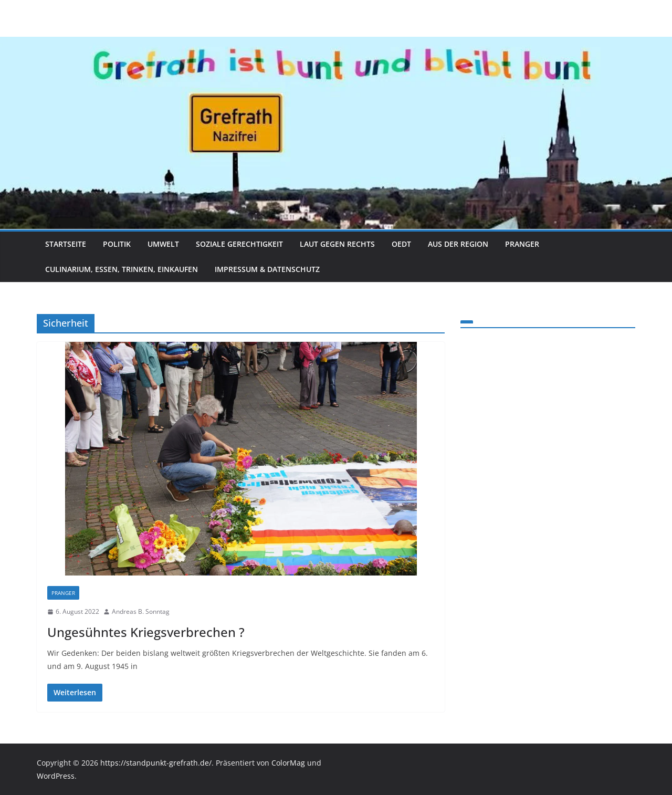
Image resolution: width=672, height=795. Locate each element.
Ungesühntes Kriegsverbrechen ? (146, 632)
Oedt (401, 244)
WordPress (56, 776)
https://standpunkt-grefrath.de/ (156, 763)
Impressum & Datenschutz (267, 269)
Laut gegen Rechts (337, 244)
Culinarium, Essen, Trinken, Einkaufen (122, 269)
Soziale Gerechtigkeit (239, 244)
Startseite (66, 244)
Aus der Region (458, 244)
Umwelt (163, 244)
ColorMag (288, 763)
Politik (117, 244)
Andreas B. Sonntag (141, 611)
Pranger (522, 244)
